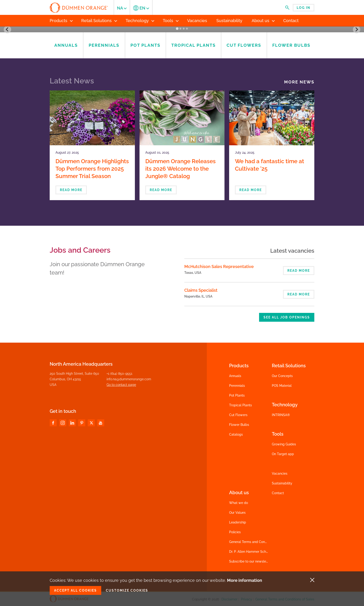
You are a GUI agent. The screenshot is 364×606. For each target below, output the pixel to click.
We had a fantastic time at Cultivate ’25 (270, 165)
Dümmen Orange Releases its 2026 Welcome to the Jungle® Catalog (180, 169)
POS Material (282, 386)
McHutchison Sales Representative (219, 267)
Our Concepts (282, 376)
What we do (239, 503)
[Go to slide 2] (180, 29)
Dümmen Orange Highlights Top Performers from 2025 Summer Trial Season (92, 169)
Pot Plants (237, 395)
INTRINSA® (281, 415)
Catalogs (236, 434)
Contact (278, 493)
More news (299, 82)
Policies (235, 532)
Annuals (235, 376)
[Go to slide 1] (177, 29)
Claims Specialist (201, 290)
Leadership (238, 522)
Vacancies (280, 474)
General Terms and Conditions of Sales (259, 542)
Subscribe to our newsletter (250, 561)
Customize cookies (127, 590)
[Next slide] (357, 30)
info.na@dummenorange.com (129, 379)
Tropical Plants (240, 405)
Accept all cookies (75, 590)
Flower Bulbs (239, 425)
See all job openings (287, 317)
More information (245, 580)
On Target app (283, 454)
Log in (304, 8)
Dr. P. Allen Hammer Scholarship (254, 552)
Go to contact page (121, 385)
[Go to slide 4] (187, 29)
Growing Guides (284, 444)
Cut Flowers (238, 415)
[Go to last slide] (7, 30)
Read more (71, 190)
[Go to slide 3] (184, 29)
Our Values (237, 513)
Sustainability (282, 483)
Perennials (237, 386)
